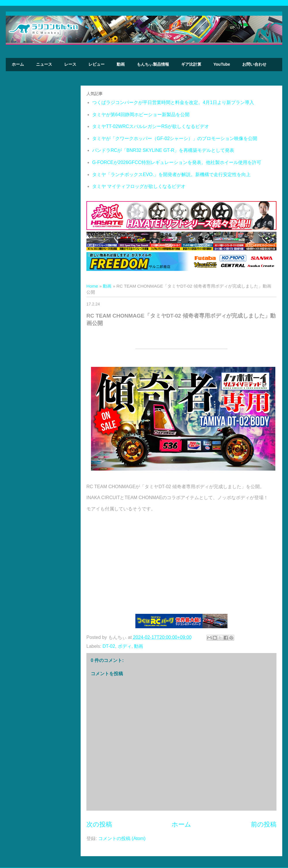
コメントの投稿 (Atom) (122, 838)
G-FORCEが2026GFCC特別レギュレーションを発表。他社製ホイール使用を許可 (177, 162)
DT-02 (109, 646)
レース (70, 64)
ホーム (18, 64)
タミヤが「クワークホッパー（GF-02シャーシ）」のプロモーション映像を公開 (175, 138)
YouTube (222, 64)
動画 (121, 64)
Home (92, 286)
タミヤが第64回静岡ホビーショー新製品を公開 (141, 115)
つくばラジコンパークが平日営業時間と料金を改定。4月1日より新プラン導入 (173, 102)
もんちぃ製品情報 (153, 64)
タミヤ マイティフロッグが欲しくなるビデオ (139, 186)
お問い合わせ (254, 64)
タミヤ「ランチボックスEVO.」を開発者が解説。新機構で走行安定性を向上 (171, 174)
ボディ (125, 646)
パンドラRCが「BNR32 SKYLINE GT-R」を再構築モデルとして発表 (163, 150)
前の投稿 (264, 824)
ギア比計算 (191, 64)
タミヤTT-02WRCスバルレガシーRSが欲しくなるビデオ (151, 126)
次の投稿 (99, 824)
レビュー (96, 64)
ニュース (44, 64)
